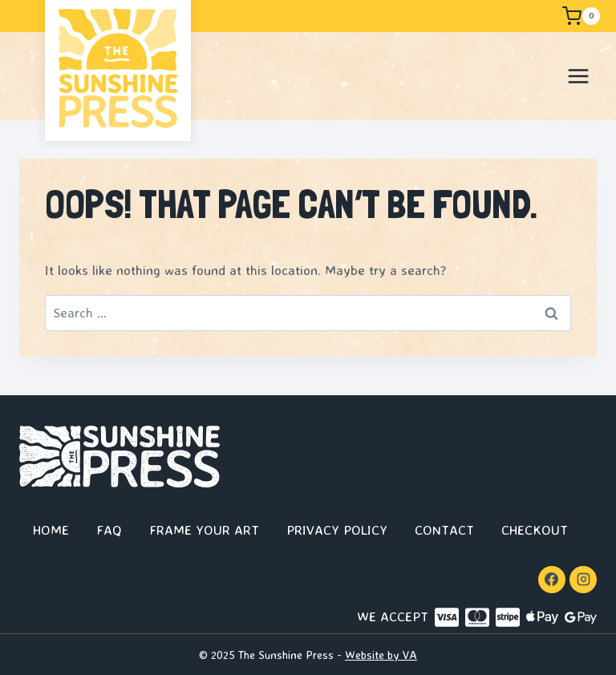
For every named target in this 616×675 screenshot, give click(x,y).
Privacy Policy (337, 529)
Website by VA (381, 655)
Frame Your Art (204, 529)
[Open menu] (578, 76)
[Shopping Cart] (580, 16)
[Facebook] (552, 580)
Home (51, 529)
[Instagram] (583, 580)
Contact (444, 529)
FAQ (109, 529)
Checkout (535, 529)
